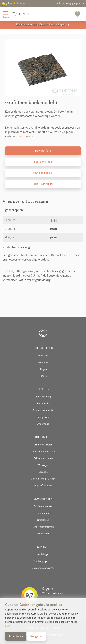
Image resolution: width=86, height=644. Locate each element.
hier (7, 626)
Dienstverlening (43, 396)
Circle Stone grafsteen (43, 479)
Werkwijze (43, 465)
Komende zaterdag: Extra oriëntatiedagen (43, 25)
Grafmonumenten (43, 506)
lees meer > (25, 136)
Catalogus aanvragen (43, 568)
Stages (43, 369)
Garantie (43, 472)
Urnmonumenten (43, 513)
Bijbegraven (43, 417)
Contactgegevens (43, 561)
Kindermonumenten (43, 527)
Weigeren (36, 636)
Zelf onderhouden (43, 458)
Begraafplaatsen (43, 485)
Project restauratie (43, 410)
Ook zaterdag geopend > (70, 3)
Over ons (43, 355)
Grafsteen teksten (43, 445)
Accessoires (43, 533)
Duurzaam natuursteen (43, 451)
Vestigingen (43, 554)
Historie (43, 376)
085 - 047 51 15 (43, 184)
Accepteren (16, 636)
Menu (6, 14)
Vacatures (43, 362)
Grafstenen (43, 520)
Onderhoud (43, 424)
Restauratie (43, 403)
